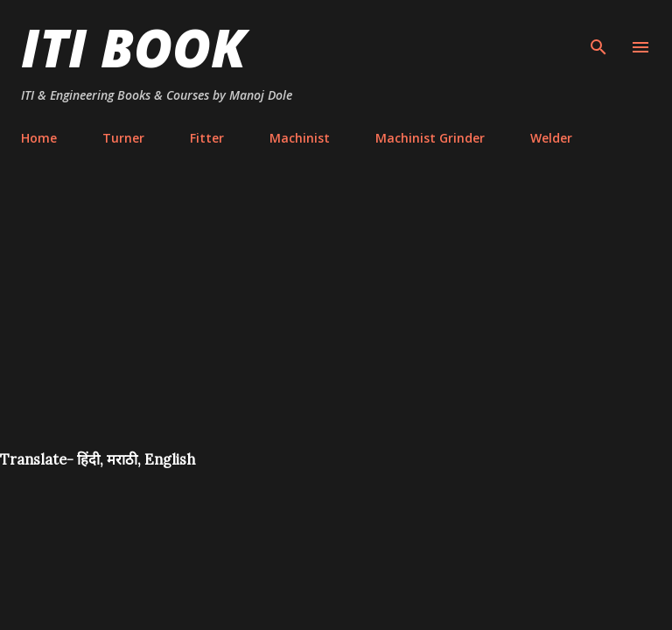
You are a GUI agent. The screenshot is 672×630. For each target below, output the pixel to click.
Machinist (300, 138)
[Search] (598, 31)
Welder (551, 138)
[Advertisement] (336, 318)
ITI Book (133, 47)
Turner (123, 138)
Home (39, 138)
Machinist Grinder (430, 138)
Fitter (207, 138)
